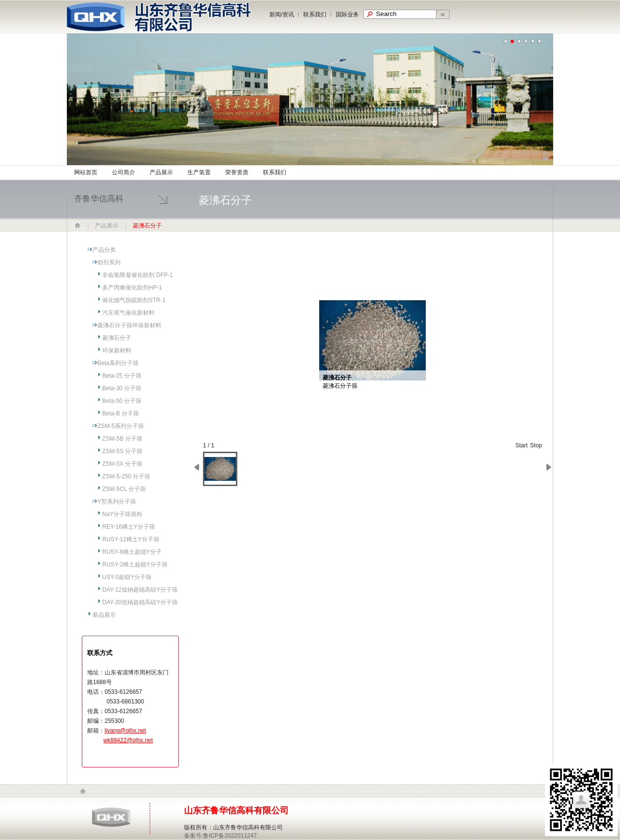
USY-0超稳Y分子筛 (127, 577)
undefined (506, 42)
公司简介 (124, 172)
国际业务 (347, 15)
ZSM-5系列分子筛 (121, 426)
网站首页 (86, 172)
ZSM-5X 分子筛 (122, 464)
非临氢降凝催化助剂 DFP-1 (138, 275)
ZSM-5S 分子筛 (122, 451)
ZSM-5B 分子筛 (122, 439)
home (83, 791)
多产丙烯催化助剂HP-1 (132, 288)
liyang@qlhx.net (125, 731)
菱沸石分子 (117, 338)
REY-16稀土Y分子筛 (129, 527)
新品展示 (104, 615)
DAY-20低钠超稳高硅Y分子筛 (140, 602)
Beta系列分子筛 (118, 363)
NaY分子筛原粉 (122, 514)
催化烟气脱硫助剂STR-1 (134, 300)
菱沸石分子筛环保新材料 (129, 325)
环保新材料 (117, 351)
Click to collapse (546, 156)
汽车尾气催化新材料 (128, 313)
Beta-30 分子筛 (122, 388)
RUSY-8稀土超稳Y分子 (132, 552)
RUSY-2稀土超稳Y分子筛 (135, 565)
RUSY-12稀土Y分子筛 (131, 539)
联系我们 (315, 15)
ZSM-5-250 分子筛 (126, 476)
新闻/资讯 (282, 15)
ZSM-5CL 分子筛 (124, 489)
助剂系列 (109, 262)
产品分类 (104, 250)
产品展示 (161, 172)
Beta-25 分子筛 (122, 376)
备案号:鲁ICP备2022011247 (220, 836)
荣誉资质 (237, 172)
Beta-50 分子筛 (122, 401)
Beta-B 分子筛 (121, 413)
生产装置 (199, 172)
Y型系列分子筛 (117, 502)
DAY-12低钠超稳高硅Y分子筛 (140, 590)
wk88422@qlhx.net (128, 740)
